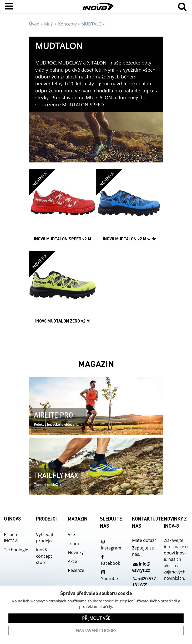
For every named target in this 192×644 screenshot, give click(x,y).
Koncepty (67, 24)
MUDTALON (93, 24)
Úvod (34, 24)
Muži (49, 24)
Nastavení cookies (96, 631)
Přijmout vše (96, 618)
